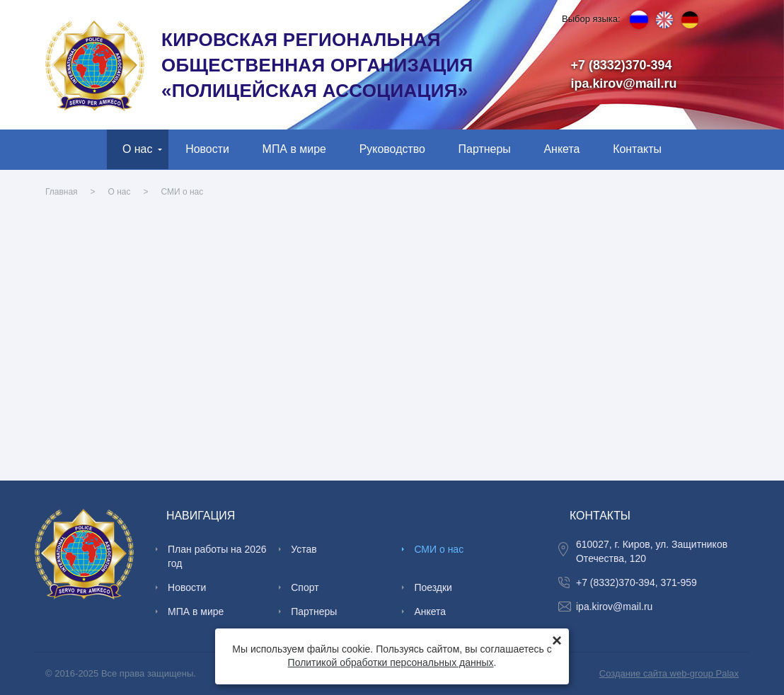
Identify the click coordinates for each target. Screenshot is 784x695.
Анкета (561, 149)
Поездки (433, 587)
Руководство (392, 149)
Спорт (305, 587)
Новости (207, 149)
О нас (138, 149)
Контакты (637, 149)
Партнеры (485, 149)
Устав (304, 549)
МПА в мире (294, 149)
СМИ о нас (183, 192)
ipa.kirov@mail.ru (624, 84)
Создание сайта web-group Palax (669, 673)
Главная (62, 192)
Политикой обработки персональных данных (391, 662)
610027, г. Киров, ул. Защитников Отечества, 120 (652, 551)
